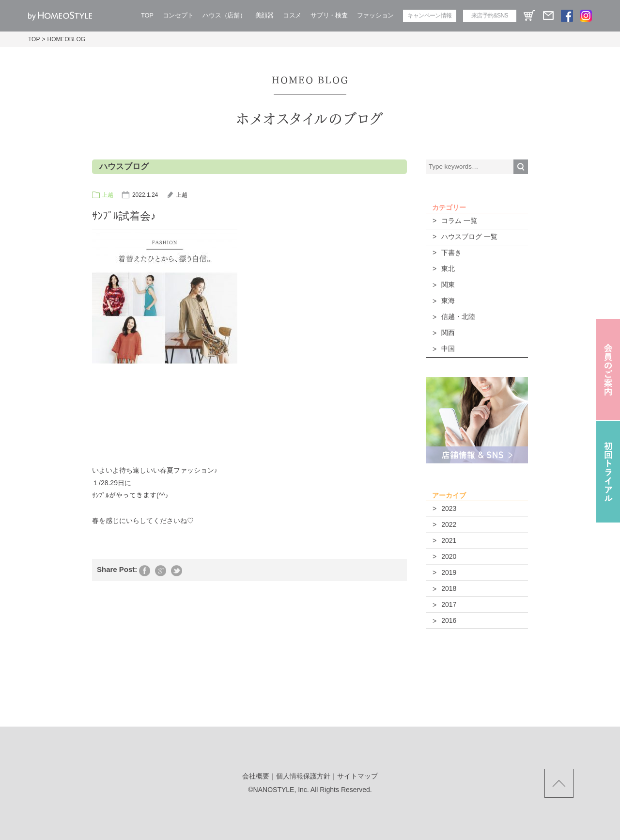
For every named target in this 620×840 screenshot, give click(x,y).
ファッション (375, 15)
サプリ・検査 (329, 15)
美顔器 (264, 15)
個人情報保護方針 (303, 776)
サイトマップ (357, 776)
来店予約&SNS (490, 16)
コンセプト (178, 15)
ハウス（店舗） (224, 15)
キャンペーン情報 (429, 16)
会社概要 (256, 776)
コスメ (292, 15)
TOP (147, 15)
